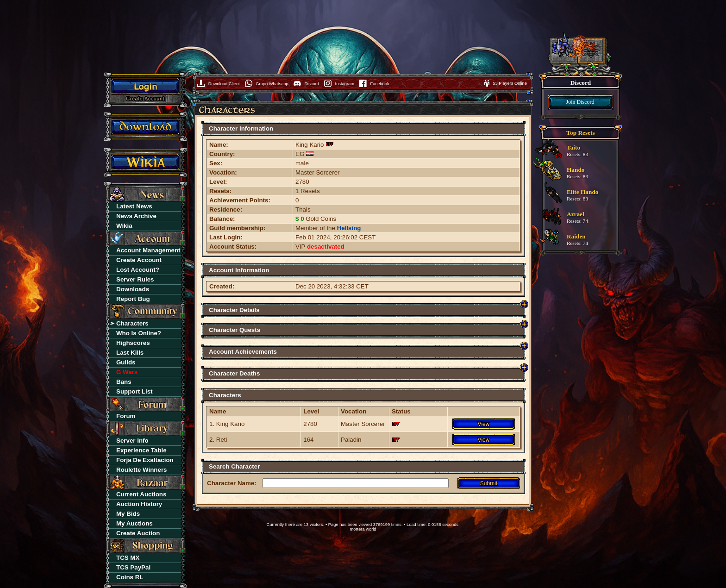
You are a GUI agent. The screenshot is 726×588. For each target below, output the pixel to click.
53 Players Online (510, 83)
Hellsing (349, 228)
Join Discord (580, 102)
